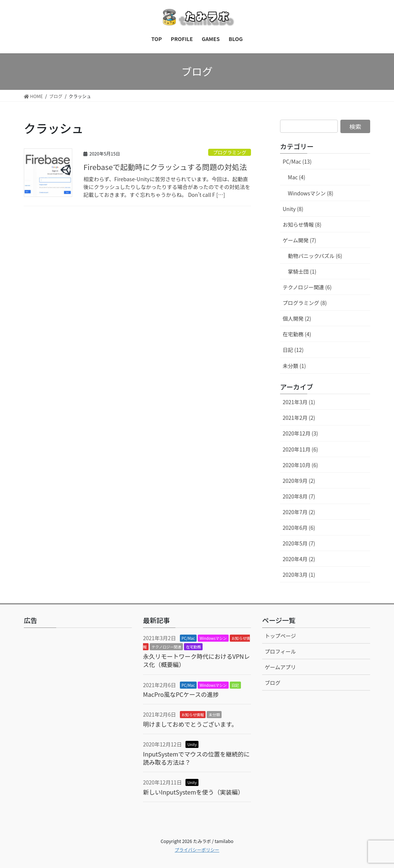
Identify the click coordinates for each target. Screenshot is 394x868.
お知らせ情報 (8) (302, 224)
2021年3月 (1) (299, 402)
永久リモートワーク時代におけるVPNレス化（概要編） (196, 660)
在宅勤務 (193, 647)
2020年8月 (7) (299, 496)
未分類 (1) (294, 366)
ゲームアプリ (280, 667)
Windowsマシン (213, 638)
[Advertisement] (78, 705)
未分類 (214, 715)
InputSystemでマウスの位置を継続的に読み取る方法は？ (196, 758)
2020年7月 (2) (299, 512)
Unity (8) (293, 209)
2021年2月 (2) (299, 418)
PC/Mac (188, 638)
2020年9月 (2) (299, 481)
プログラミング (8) (305, 303)
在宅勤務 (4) (297, 334)
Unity (192, 744)
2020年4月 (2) (299, 559)
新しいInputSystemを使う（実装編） (193, 792)
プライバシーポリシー (197, 850)
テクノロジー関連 (166, 647)
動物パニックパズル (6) (315, 256)
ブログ (273, 683)
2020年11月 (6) (300, 449)
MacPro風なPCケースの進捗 (181, 694)
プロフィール (280, 651)
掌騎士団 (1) (302, 271)
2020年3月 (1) (299, 575)
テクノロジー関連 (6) (307, 287)
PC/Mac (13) (297, 161)
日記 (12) (293, 350)
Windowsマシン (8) (311, 193)
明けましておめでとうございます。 (190, 724)
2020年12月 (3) (300, 433)
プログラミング (230, 152)
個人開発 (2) (297, 318)
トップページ (280, 636)
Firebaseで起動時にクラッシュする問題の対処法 (165, 167)
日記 (235, 685)
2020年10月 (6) (300, 465)
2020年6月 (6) (299, 528)
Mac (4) (297, 177)
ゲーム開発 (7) (299, 240)
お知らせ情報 (193, 715)
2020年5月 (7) (299, 543)
